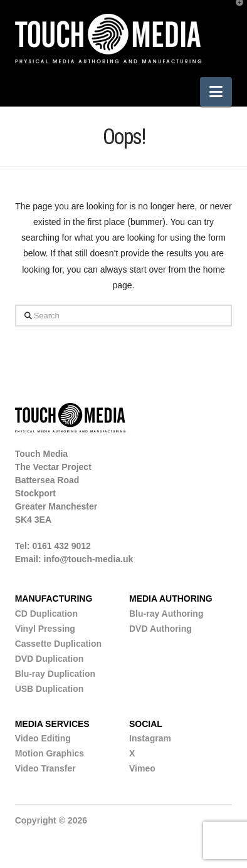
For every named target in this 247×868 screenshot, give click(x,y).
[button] (216, 92)
